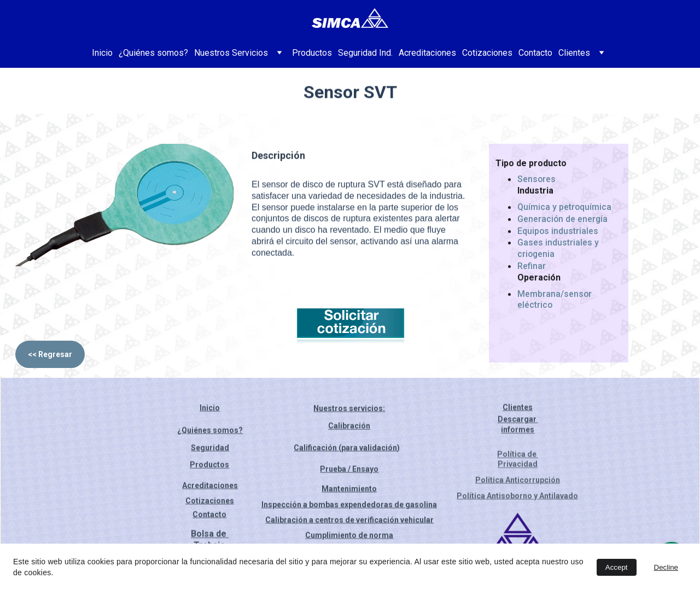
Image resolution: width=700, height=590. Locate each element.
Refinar (532, 268)
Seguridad (210, 448)
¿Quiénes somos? (153, 53)
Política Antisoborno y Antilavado (517, 496)
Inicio (102, 53)
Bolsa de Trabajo (210, 542)
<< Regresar (50, 354)
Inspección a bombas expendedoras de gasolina (349, 505)
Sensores (537, 182)
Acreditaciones (427, 53)
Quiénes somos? (212, 431)
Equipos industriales (558, 233)
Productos (312, 53)
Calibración (349, 428)
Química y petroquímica (565, 209)
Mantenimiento (349, 490)
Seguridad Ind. (365, 53)
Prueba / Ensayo (349, 470)
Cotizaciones (487, 53)
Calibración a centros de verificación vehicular (349, 521)
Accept (617, 567)
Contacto (535, 53)
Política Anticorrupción (518, 481)
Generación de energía (563, 221)
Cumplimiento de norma (349, 536)
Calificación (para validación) (347, 448)
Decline (666, 567)
